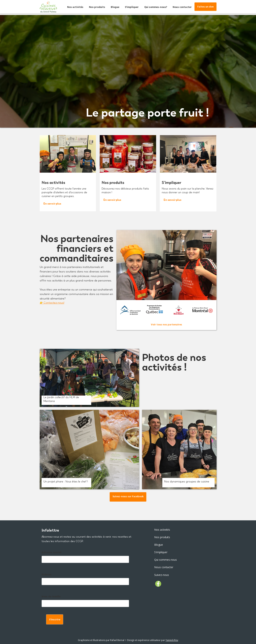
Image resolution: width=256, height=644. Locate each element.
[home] (48, 7)
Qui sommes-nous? (156, 7)
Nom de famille (51, 597)
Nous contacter (182, 7)
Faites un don (205, 7)
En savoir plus (52, 204)
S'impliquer (132, 7)
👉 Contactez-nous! (52, 303)
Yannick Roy (172, 640)
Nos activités (75, 7)
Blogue (115, 7)
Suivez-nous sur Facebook (128, 497)
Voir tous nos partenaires (166, 325)
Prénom (46, 575)
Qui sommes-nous (166, 560)
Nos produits (97, 7)
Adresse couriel (51, 553)
